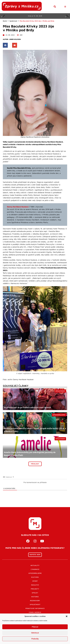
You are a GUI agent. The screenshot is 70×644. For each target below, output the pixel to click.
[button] (67, 616)
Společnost (13, 21)
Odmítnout (35, 633)
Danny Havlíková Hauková (18, 207)
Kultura (35, 577)
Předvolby (35, 639)
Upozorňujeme (35, 573)
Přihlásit (35, 464)
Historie (35, 597)
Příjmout (35, 627)
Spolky (35, 593)
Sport (35, 581)
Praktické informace (35, 608)
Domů (5, 21)
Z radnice (35, 569)
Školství (35, 585)
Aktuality (35, 565)
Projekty (35, 589)
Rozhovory (35, 601)
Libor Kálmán (15, 39)
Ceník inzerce (35, 612)
